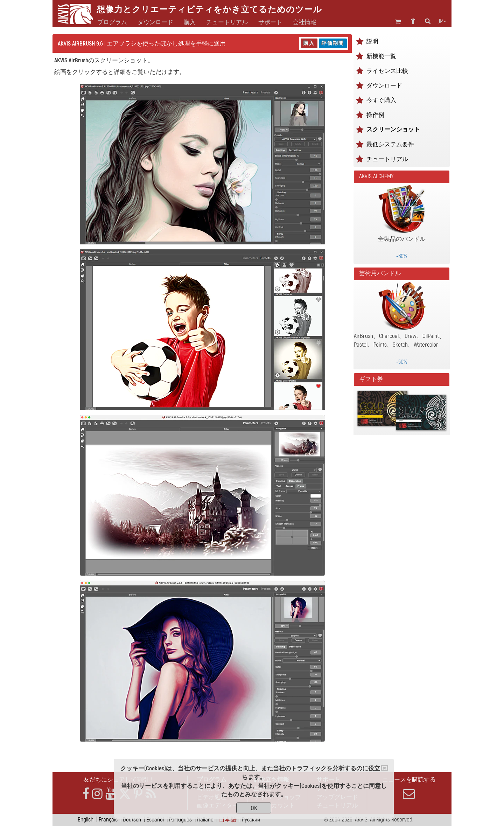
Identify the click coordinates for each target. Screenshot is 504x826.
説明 (372, 41)
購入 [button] (190, 22)
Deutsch (132, 820)
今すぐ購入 (381, 100)
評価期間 (333, 43)
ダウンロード (155, 22)
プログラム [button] (112, 22)
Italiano (205, 820)
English (86, 820)
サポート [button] (270, 22)
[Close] (384, 768)
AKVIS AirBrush (71, 60)
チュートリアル (387, 159)
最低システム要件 (390, 144)
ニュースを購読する (409, 788)
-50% (402, 362)
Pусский (251, 820)
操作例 (375, 115)
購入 (309, 43)
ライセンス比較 (387, 71)
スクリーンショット (393, 129)
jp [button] (442, 21)
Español (155, 820)
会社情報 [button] (304, 22)
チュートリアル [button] (227, 22)
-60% (402, 256)
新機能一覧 (381, 56)
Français (108, 820)
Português (180, 820)
